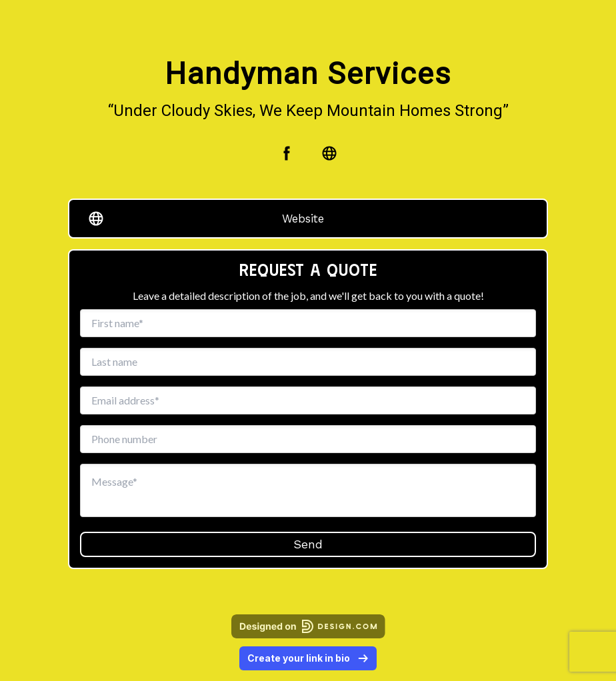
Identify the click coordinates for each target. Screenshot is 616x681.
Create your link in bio (308, 658)
